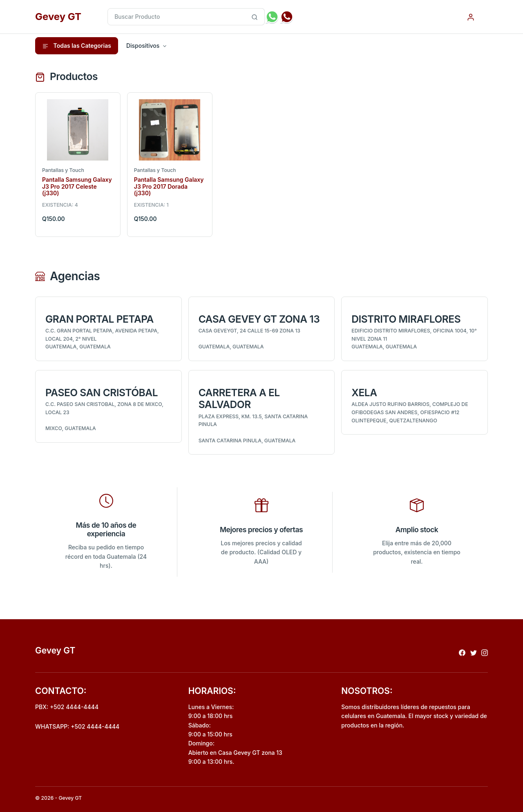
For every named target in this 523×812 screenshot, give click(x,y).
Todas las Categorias (77, 46)
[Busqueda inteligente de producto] (255, 17)
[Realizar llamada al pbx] (287, 17)
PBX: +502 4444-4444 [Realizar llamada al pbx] (67, 707)
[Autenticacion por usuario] (471, 17)
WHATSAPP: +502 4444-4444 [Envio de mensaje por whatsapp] (77, 726)
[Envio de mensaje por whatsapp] (272, 17)
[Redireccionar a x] (474, 652)
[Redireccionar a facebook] (462, 652)
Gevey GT (58, 17)
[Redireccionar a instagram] (485, 652)
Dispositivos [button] (143, 46)
